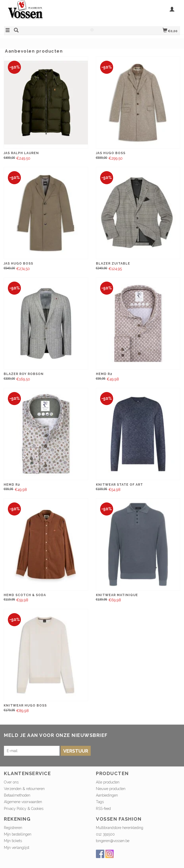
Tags (100, 802)
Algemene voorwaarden (23, 802)
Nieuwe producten (111, 789)
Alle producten (108, 782)
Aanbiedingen (107, 795)
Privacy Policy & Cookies (24, 809)
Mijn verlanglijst (17, 848)
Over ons (11, 782)
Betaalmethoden (17, 795)
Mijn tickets (13, 841)
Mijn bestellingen (18, 834)
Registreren (13, 828)
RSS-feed (103, 809)
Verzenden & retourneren (24, 789)
